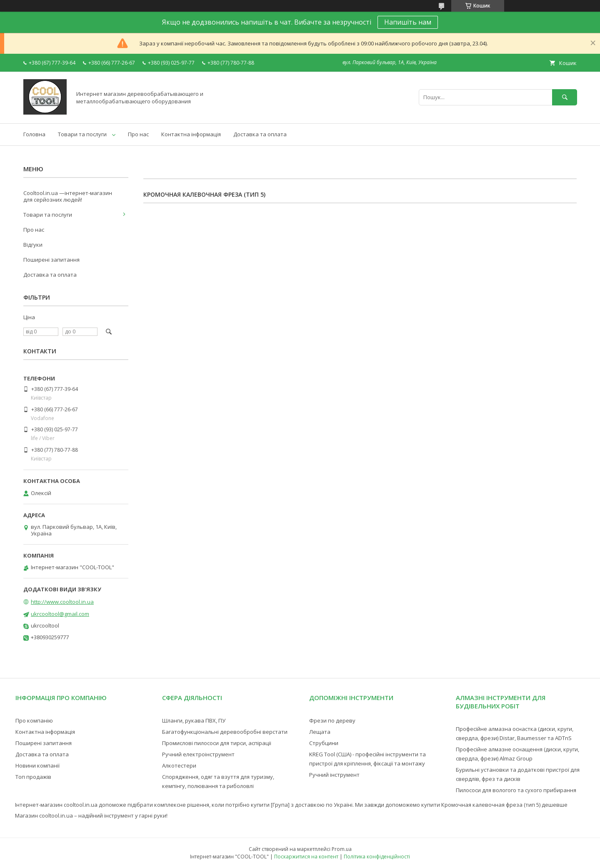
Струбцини (324, 743)
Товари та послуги (82, 134)
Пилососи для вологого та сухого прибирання (516, 790)
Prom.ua (342, 849)
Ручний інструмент (334, 775)
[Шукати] (565, 97)
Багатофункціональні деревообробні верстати (225, 732)
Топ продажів (33, 777)
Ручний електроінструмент (198, 754)
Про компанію (34, 720)
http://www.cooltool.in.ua (62, 602)
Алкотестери (179, 765)
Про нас (138, 134)
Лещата (320, 732)
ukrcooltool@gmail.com (60, 614)
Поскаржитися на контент (306, 857)
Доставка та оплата (260, 134)
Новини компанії (37, 765)
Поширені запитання (51, 260)
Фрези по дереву (332, 720)
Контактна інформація (191, 134)
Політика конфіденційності (377, 857)
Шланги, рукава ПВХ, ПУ (194, 720)
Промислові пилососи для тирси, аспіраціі (217, 743)
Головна (34, 134)
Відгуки (33, 245)
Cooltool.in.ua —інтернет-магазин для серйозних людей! (68, 196)
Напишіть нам (408, 22)
